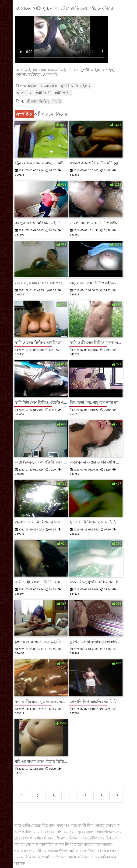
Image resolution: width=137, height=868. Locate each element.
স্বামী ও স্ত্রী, (63, 93)
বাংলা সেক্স (49, 86)
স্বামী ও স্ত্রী (43, 93)
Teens (32, 86)
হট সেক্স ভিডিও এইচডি (44, 101)
